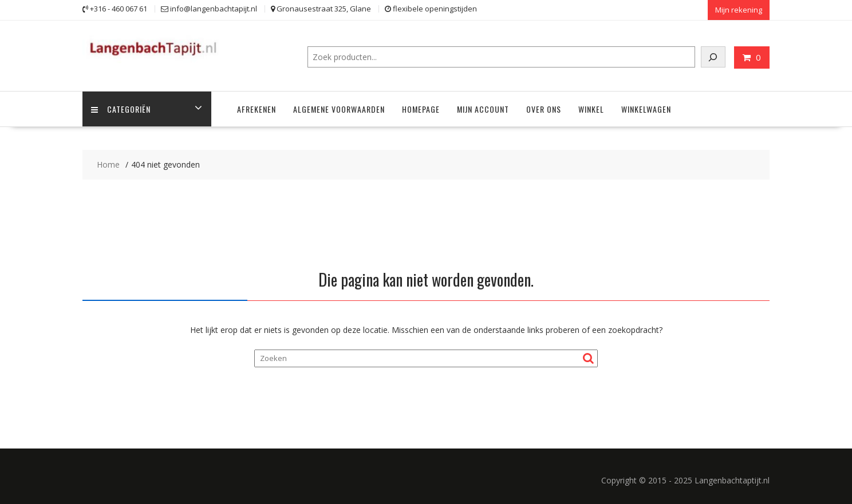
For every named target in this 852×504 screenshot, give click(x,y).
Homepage (421, 109)
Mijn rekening (739, 10)
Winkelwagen (646, 109)
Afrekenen (257, 109)
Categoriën (121, 109)
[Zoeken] (713, 57)
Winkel (591, 109)
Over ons (544, 109)
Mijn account (483, 109)
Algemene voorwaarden (339, 109)
